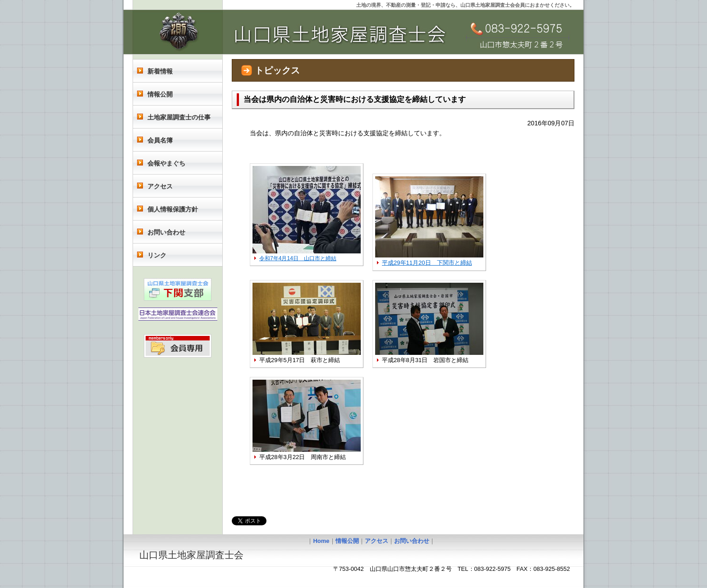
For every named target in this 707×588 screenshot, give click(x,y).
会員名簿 (160, 140)
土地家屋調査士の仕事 (179, 117)
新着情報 (160, 71)
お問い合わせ (166, 232)
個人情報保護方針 (173, 209)
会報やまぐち (166, 163)
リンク (157, 255)
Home (321, 541)
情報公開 (160, 94)
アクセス (160, 186)
